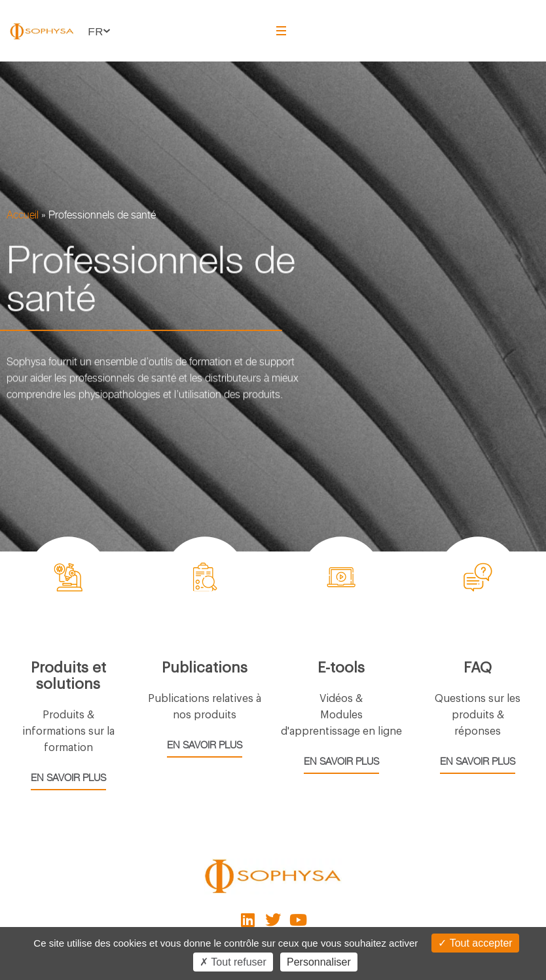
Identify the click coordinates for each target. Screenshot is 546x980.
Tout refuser (233, 962)
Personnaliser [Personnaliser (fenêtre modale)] (319, 962)
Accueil (23, 215)
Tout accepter (475, 943)
